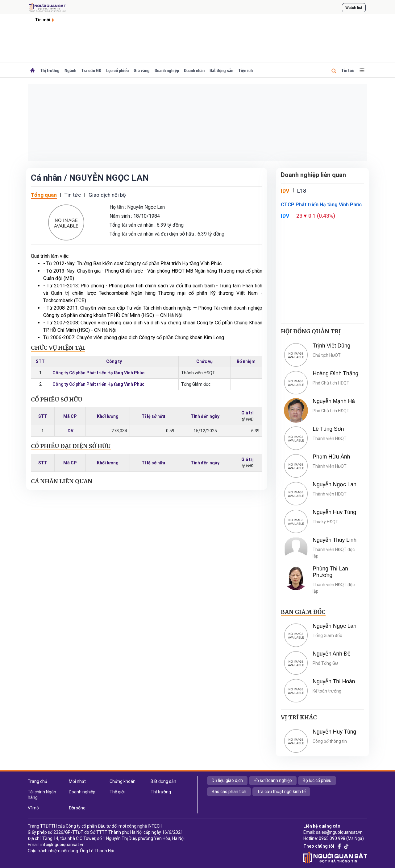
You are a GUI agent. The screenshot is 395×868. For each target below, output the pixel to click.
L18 (302, 191)
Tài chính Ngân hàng (42, 795)
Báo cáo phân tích (229, 792)
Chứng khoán (123, 781)
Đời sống (77, 808)
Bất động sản (221, 71)
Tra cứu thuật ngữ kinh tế (281, 792)
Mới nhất (77, 781)
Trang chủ (37, 781)
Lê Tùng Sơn (328, 429)
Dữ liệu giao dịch (227, 780)
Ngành (70, 71)
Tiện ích (245, 71)
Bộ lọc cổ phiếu (317, 780)
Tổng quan (44, 195)
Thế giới (117, 792)
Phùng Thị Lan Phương (330, 572)
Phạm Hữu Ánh (331, 457)
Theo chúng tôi (319, 846)
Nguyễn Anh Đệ (332, 654)
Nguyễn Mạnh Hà (334, 401)
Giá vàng (142, 71)
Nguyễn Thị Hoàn (334, 681)
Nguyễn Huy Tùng (334, 512)
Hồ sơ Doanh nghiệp (273, 780)
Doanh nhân (194, 71)
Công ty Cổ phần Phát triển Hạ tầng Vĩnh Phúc (98, 373)
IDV (70, 431)
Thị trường (50, 71)
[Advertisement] (197, 122)
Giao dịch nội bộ (107, 195)
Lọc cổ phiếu (117, 71)
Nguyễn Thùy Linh (335, 540)
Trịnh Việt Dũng (331, 346)
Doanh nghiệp (167, 71)
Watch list (354, 8)
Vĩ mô (33, 808)
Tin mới (43, 20)
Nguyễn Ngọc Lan (335, 484)
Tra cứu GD (91, 71)
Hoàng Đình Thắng (335, 373)
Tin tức (348, 71)
